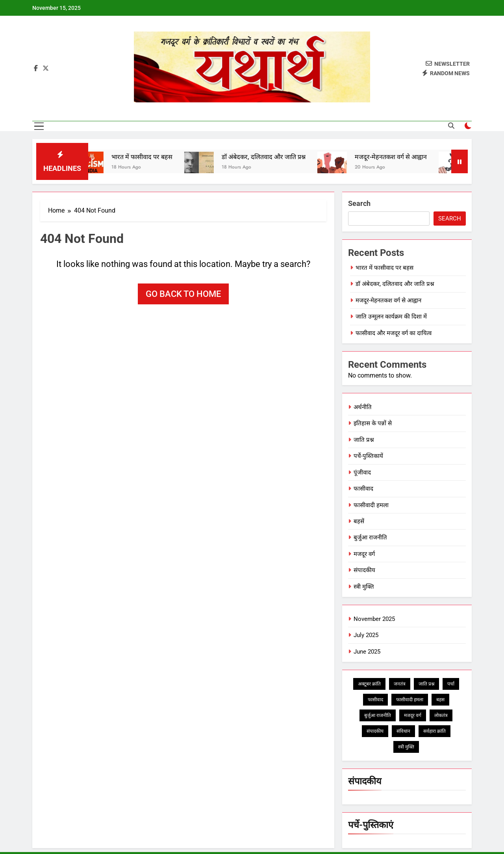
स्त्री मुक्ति (364, 587)
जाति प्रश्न (364, 440)
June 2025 (367, 652)
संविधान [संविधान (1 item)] (403, 731)
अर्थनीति (363, 407)
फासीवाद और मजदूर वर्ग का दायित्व (394, 333)
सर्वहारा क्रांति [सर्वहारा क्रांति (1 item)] (435, 731)
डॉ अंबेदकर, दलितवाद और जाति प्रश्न (268, 157)
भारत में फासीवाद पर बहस (147, 157)
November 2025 (374, 619)
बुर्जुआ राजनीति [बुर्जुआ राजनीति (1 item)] (378, 715)
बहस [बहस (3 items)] (440, 700)
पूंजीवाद (362, 472)
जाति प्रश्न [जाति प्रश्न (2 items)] (426, 684)
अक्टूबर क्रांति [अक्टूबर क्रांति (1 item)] (369, 684)
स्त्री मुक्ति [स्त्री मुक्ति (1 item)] (406, 747)
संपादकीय (364, 570)
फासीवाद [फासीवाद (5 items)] (375, 700)
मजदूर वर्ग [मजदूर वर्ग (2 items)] (413, 715)
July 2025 (366, 635)
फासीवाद (363, 489)
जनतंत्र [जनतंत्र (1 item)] (400, 684)
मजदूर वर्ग (364, 554)
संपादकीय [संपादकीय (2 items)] (375, 731)
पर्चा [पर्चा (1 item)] (451, 684)
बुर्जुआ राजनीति (370, 537)
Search (359, 203)
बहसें (359, 521)
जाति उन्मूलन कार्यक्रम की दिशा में (391, 317)
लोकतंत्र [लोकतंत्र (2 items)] (441, 715)
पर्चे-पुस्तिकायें (368, 456)
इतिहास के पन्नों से (373, 423)
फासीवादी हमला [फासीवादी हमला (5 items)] (410, 700)
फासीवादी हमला (371, 505)
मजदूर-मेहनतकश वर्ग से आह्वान (396, 157)
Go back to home (183, 294)
